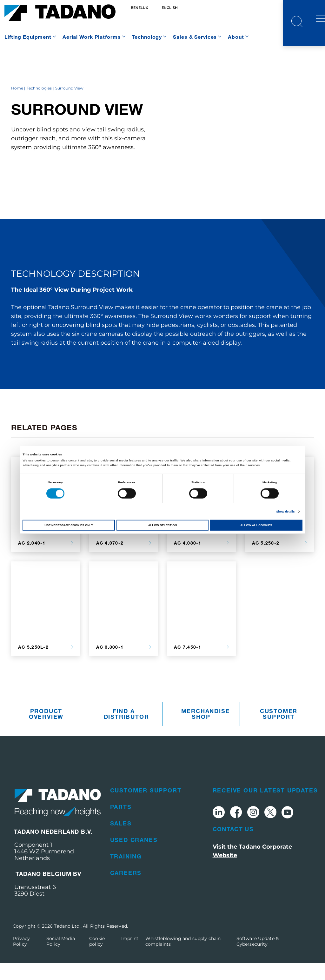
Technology (147, 37)
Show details (285, 512)
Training (126, 873)
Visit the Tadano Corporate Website (252, 868)
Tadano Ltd (67, 943)
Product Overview (46, 731)
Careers (126, 890)
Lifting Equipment (28, 37)
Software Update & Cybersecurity (258, 958)
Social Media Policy (61, 958)
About (236, 37)
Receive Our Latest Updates (265, 807)
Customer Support (279, 731)
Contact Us (233, 846)
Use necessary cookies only (69, 525)
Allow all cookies (256, 525)
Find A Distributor (125, 731)
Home (17, 106)
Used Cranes (134, 857)
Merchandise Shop (203, 731)
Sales (121, 840)
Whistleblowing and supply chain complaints (183, 958)
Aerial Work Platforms (92, 37)
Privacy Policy (21, 958)
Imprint (130, 956)
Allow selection (162, 525)
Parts (121, 824)
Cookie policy (97, 958)
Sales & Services (195, 37)
